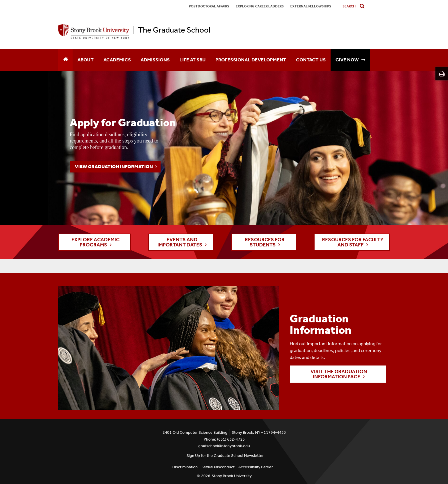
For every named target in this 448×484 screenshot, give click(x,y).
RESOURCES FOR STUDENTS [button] (265, 242)
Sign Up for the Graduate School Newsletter (225, 456)
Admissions (155, 60)
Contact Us (311, 60)
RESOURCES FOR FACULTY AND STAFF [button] (353, 242)
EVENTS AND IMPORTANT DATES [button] (180, 242)
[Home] (65, 60)
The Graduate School (174, 30)
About (86, 60)
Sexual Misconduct (218, 467)
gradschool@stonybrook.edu (224, 446)
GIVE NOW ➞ (350, 60)
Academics (117, 60)
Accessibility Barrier (256, 467)
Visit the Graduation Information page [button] (339, 374)
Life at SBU (193, 60)
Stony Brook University (232, 476)
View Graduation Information (114, 166)
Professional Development (251, 60)
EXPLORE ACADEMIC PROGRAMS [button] (95, 242)
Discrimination (185, 467)
